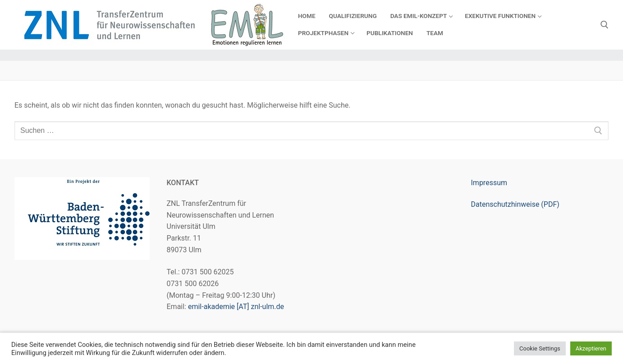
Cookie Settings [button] (540, 348)
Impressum (489, 183)
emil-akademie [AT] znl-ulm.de (236, 307)
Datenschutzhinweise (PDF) (515, 204)
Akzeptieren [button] (591, 348)
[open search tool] (605, 25)
